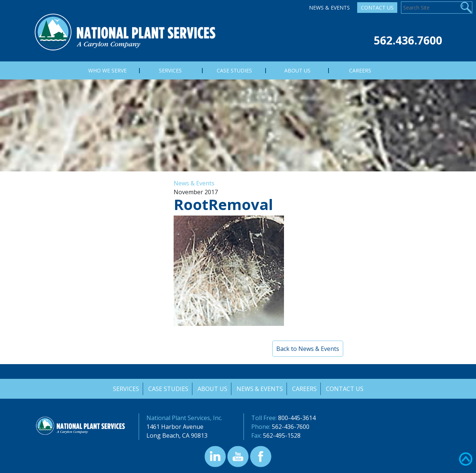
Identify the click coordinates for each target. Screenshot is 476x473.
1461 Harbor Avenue (175, 427)
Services (125, 389)
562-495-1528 (282, 435)
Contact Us (377, 8)
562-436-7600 (291, 427)
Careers (305, 389)
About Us (212, 389)
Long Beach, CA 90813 (177, 435)
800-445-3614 (297, 418)
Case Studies (168, 389)
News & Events (329, 8)
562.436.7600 (408, 40)
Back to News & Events (308, 349)
